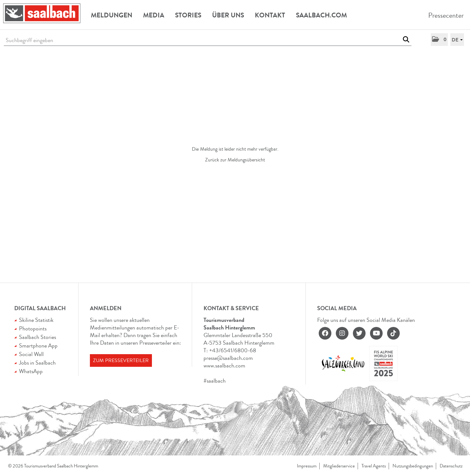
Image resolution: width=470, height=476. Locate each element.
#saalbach (215, 381)
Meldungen (112, 15)
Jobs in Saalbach (37, 363)
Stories (188, 15)
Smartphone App (38, 346)
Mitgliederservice (339, 466)
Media (154, 15)
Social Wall (31, 354)
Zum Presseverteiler (121, 360)
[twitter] (359, 333)
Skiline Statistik (36, 320)
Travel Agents (374, 466)
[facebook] (325, 333)
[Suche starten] (406, 40)
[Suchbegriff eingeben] (208, 40)
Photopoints (33, 329)
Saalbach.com (321, 15)
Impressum (307, 466)
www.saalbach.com (224, 366)
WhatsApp (31, 371)
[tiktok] (393, 333)
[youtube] (376, 333)
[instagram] (342, 333)
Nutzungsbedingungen (413, 466)
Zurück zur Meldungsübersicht (235, 160)
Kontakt (270, 15)
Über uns (228, 15)
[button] (439, 40)
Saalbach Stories (38, 337)
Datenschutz (451, 466)
